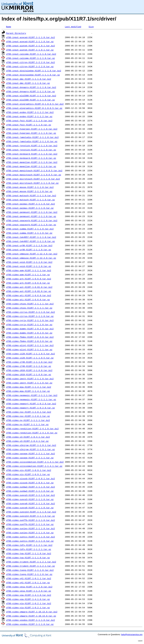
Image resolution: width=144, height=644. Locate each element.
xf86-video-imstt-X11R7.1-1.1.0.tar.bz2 (30, 379)
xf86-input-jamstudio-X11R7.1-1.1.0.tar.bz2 (32, 137)
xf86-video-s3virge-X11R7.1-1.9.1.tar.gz (30, 449)
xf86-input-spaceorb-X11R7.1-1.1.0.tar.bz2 (32, 220)
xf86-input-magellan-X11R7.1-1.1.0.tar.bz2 (32, 162)
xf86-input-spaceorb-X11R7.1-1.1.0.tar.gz (31, 225)
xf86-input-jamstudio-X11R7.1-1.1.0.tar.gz (32, 141)
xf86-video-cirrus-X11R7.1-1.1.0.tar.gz (30, 316)
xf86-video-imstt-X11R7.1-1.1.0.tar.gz (29, 383)
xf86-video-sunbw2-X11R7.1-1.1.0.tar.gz (30, 491)
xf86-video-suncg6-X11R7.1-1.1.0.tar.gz (30, 508)
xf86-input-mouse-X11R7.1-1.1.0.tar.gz (29, 191)
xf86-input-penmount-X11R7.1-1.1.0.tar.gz (31, 216)
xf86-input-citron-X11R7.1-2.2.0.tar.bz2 (30, 62)
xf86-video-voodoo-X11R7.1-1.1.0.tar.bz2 (30, 620)
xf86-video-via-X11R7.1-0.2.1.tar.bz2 (29, 603)
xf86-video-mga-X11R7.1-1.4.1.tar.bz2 (29, 387)
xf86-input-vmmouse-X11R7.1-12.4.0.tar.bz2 (32, 254)
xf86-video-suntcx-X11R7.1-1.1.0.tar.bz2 (30, 537)
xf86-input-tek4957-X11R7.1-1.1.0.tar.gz (30, 241)
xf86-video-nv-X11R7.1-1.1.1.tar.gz (27, 424)
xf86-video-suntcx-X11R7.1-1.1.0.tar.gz (30, 541)
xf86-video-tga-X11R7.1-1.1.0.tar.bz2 (29, 553)
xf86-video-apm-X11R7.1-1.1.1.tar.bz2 (29, 270)
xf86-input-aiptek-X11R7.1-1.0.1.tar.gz (30, 50)
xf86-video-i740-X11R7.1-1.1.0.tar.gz (29, 366)
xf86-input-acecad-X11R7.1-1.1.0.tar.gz (30, 41)
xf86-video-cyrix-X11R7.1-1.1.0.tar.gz (29, 324)
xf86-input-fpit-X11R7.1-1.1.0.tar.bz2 (29, 121)
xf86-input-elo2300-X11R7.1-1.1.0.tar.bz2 (31, 96)
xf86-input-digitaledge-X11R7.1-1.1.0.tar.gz (33, 75)
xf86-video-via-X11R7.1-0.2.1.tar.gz (28, 608)
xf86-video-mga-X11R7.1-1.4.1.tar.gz (28, 391)
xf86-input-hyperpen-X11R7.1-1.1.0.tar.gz (31, 133)
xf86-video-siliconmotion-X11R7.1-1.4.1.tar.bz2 (35, 462)
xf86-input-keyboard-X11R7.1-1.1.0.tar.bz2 (32, 154)
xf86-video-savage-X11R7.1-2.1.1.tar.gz (30, 458)
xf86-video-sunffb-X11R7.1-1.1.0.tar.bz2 (30, 520)
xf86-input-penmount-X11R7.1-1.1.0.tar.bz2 (32, 212)
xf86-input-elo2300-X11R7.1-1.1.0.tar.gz (30, 100)
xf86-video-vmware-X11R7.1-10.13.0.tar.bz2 (32, 612)
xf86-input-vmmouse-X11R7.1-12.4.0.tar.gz (31, 258)
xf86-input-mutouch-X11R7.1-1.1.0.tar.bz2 (31, 195)
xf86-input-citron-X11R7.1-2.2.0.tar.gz (30, 66)
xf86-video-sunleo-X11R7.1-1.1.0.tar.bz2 (30, 528)
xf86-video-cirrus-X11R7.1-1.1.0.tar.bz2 (30, 312)
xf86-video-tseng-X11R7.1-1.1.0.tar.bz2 (30, 570)
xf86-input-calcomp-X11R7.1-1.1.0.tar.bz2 (31, 54)
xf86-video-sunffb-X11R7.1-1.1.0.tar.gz (30, 524)
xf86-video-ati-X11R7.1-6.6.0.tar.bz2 (29, 295)
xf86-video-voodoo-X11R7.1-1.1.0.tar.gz (30, 624)
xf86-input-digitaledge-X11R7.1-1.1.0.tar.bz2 (34, 71)
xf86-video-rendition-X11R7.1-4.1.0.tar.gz (32, 433)
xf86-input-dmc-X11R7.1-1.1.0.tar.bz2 (29, 79)
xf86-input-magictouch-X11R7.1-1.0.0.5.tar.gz (34, 175)
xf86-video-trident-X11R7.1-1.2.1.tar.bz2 (31, 562)
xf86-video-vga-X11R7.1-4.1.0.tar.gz (28, 599)
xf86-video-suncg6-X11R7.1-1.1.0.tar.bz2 (30, 503)
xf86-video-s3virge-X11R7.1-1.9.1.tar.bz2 (31, 445)
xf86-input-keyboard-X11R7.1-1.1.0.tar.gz (31, 158)
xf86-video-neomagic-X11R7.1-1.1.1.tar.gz (31, 399)
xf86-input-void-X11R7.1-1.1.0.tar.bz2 (29, 262)
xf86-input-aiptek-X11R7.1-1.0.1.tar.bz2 (30, 46)
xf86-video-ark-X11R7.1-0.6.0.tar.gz (28, 283)
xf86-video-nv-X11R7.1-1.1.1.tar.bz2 (28, 420)
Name (9, 27)
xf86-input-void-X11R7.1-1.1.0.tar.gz (29, 266)
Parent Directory (16, 33)
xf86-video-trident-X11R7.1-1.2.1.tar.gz (30, 566)
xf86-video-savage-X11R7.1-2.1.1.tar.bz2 (30, 454)
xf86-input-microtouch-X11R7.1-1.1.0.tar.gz (32, 183)
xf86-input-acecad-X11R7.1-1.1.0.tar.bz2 (30, 37)
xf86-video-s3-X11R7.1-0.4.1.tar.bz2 (28, 437)
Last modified (73, 27)
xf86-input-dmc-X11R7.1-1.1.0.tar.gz (28, 83)
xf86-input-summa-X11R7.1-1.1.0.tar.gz (29, 233)
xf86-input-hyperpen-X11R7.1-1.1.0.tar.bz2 (32, 129)
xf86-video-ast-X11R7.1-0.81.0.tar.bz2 (29, 287)
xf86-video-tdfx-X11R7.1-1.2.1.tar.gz (29, 549)
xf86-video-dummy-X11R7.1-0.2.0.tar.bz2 (30, 329)
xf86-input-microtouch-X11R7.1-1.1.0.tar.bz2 (33, 179)
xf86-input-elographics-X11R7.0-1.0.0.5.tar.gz (34, 108)
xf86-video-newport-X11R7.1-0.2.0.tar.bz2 (31, 404)
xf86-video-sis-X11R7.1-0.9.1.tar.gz (28, 474)
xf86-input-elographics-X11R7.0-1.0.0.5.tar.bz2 (35, 104)
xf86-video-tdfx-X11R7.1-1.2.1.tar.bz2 (29, 545)
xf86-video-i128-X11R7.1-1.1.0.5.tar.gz (30, 358)
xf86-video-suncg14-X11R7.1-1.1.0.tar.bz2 (31, 512)
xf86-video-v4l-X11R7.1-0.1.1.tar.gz (28, 583)
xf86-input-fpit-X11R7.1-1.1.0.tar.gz (29, 125)
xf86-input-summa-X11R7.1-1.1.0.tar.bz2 (30, 229)
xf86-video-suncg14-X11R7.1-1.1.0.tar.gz (30, 516)
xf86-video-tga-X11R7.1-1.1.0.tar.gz (28, 558)
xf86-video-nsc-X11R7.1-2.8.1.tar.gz (28, 416)
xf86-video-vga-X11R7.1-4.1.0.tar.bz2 (29, 595)
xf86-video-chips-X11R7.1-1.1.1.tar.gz (29, 308)
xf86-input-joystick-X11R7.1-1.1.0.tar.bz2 (32, 146)
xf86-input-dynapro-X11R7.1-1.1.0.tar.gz (30, 91)
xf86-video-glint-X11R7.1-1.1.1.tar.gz (29, 349)
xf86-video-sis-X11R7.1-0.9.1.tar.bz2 (29, 470)
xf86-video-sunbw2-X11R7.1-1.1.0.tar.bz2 (30, 487)
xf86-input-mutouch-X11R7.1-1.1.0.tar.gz (30, 200)
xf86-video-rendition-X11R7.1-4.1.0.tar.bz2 (32, 429)
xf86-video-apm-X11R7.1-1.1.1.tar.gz (28, 275)
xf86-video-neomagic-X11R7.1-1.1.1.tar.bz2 (32, 395)
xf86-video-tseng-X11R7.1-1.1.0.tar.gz (29, 574)
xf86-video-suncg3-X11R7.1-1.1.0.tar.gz (30, 499)
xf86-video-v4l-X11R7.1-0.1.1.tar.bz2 (29, 578)
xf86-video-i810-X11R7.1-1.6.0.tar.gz (29, 374)
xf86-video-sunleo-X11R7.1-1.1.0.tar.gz (30, 533)
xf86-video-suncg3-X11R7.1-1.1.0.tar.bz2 (30, 495)
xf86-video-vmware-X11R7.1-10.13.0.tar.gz (31, 616)
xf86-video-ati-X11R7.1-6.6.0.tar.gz (28, 300)
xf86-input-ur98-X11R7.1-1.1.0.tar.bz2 (29, 245)
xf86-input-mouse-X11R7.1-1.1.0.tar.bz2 (30, 187)
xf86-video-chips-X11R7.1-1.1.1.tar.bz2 (30, 304)
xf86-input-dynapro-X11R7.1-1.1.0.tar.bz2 (31, 87)
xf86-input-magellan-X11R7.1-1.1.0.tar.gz (31, 166)
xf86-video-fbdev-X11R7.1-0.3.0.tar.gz (29, 341)
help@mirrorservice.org (132, 634)
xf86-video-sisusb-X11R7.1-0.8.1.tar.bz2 (30, 478)
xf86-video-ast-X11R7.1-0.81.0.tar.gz (29, 291)
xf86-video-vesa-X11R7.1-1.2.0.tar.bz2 (29, 587)
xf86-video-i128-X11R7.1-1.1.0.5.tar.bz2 (30, 354)
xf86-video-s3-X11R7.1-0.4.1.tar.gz (27, 441)
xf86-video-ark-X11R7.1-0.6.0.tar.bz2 (29, 279)
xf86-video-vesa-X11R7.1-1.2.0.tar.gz (29, 591)
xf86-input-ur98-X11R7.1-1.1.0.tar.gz (29, 250)
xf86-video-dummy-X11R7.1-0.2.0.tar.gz (29, 333)
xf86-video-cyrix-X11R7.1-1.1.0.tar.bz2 (30, 320)
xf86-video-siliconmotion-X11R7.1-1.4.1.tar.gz (34, 466)
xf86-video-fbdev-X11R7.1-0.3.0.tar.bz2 (30, 337)
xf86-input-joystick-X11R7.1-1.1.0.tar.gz (31, 150)
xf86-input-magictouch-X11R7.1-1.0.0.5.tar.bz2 (34, 170)
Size (91, 27)
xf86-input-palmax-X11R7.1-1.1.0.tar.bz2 (30, 204)
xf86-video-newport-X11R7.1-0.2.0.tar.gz (30, 408)
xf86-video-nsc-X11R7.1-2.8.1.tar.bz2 (29, 412)
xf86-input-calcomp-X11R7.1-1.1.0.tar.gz (30, 58)
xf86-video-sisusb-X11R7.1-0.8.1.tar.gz (30, 483)
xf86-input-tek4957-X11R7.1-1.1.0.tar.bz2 (31, 237)
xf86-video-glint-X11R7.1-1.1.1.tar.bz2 (30, 345)
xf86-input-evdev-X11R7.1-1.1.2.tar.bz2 (30, 112)
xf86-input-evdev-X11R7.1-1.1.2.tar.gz (29, 116)
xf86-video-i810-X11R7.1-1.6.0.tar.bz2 (29, 370)
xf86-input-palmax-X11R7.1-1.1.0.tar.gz (30, 208)
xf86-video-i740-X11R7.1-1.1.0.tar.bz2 (29, 362)
